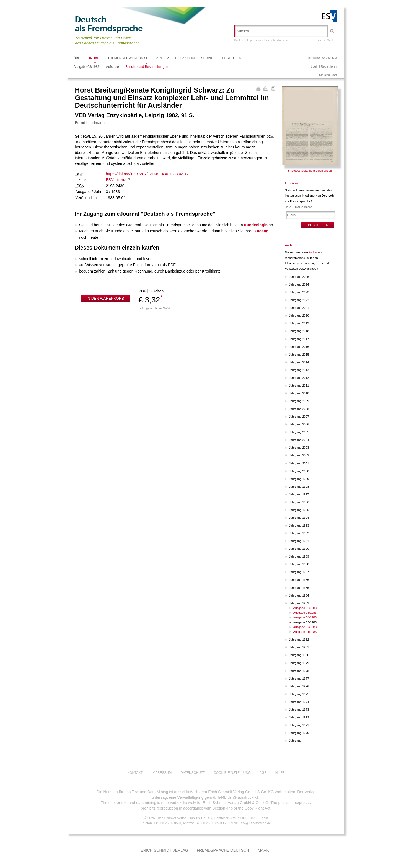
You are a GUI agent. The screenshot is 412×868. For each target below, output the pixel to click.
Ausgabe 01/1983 (305, 632)
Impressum (254, 40)
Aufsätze (112, 67)
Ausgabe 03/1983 (87, 67)
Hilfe (267, 40)
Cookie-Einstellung (232, 773)
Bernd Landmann (90, 123)
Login (314, 66)
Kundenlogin (256, 225)
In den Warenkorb (105, 298)
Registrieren (329, 66)
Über (78, 58)
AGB (263, 773)
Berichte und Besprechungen (147, 67)
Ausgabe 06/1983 (305, 608)
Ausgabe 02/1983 (305, 627)
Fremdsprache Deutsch (223, 850)
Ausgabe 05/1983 (305, 613)
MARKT (264, 850)
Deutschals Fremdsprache (109, 24)
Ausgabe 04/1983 (305, 617)
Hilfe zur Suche (326, 40)
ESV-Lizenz (116, 180)
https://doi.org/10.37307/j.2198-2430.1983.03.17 (147, 174)
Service (208, 58)
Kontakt (239, 40)
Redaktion (185, 58)
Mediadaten (281, 40)
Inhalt (95, 58)
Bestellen (232, 58)
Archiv (163, 58)
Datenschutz (193, 773)
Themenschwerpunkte (129, 58)
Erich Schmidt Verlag (165, 850)
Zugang (262, 231)
